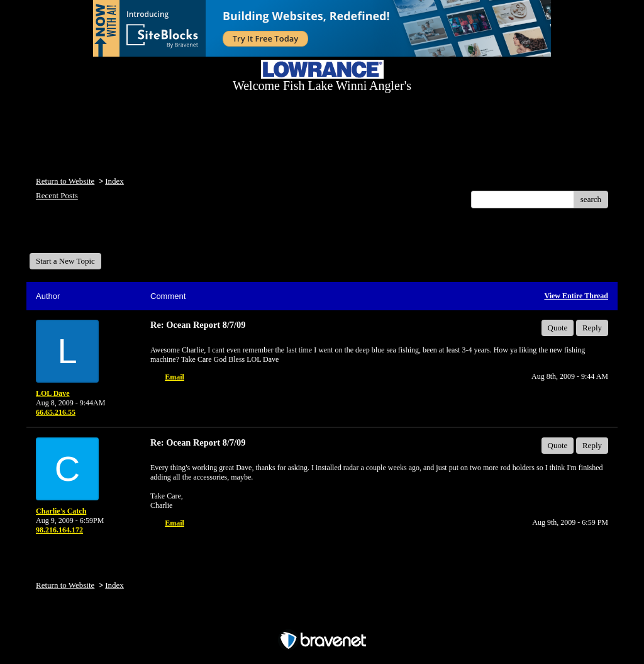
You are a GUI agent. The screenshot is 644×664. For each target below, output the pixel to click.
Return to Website (65, 181)
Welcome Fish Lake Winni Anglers (97, 235)
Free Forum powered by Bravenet (322, 618)
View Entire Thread (576, 296)
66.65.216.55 (56, 412)
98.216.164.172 (59, 530)
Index (114, 181)
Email (175, 377)
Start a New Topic (65, 261)
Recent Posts (57, 195)
